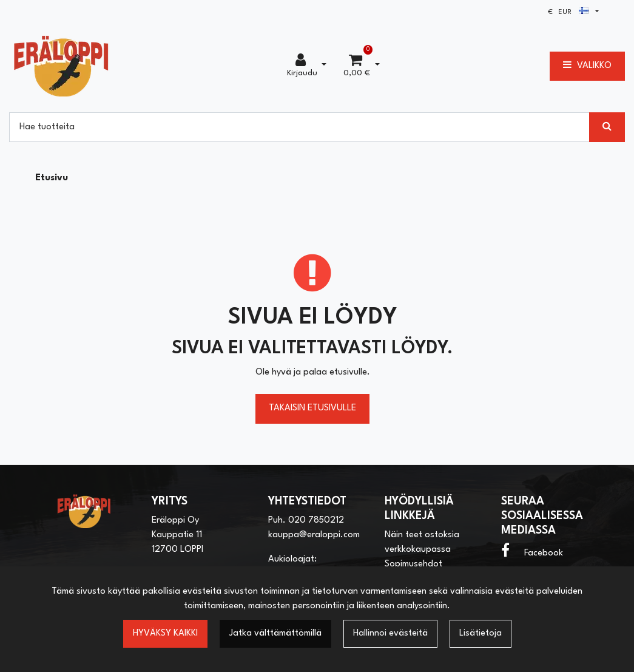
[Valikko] (587, 66)
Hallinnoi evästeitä (390, 633)
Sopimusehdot (413, 564)
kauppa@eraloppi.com (314, 535)
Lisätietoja (481, 633)
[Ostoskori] (357, 66)
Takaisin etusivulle (312, 408)
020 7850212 (316, 521)
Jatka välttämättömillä (275, 633)
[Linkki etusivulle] (61, 66)
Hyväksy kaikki (165, 633)
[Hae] (299, 127)
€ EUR (568, 12)
